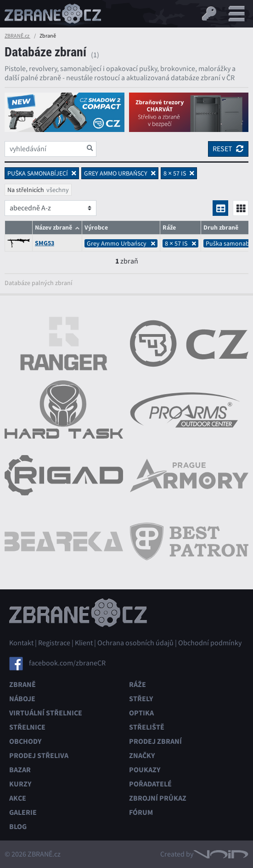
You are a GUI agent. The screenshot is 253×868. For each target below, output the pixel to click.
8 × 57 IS (180, 243)
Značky (142, 755)
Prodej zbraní (155, 741)
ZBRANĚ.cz (17, 36)
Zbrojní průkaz (158, 798)
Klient (84, 643)
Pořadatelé (150, 784)
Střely (141, 699)
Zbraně (22, 684)
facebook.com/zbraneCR (67, 663)
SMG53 (45, 243)
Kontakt (21, 643)
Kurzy (20, 784)
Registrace (54, 643)
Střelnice (27, 727)
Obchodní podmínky (210, 643)
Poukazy (145, 770)
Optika (141, 713)
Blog (18, 827)
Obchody (25, 741)
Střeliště (147, 727)
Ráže (138, 684)
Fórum (141, 812)
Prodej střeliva (39, 755)
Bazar (20, 770)
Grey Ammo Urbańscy (121, 243)
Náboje (22, 699)
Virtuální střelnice (46, 713)
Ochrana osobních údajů (135, 643)
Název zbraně (53, 228)
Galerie (23, 812)
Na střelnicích (26, 190)
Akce (18, 798)
